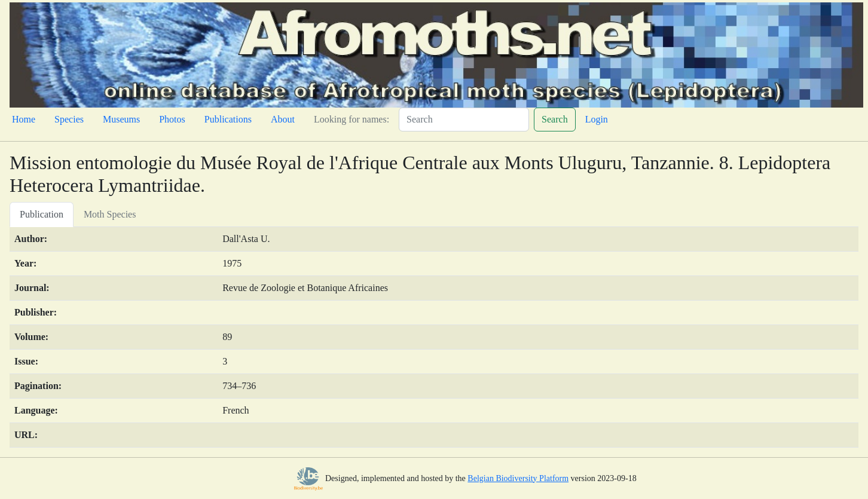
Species (69, 119)
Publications (228, 119)
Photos (172, 119)
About (283, 119)
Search (555, 119)
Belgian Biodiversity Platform (518, 478)
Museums (121, 119)
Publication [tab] (42, 214)
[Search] (464, 120)
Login (597, 119)
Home (24, 119)
